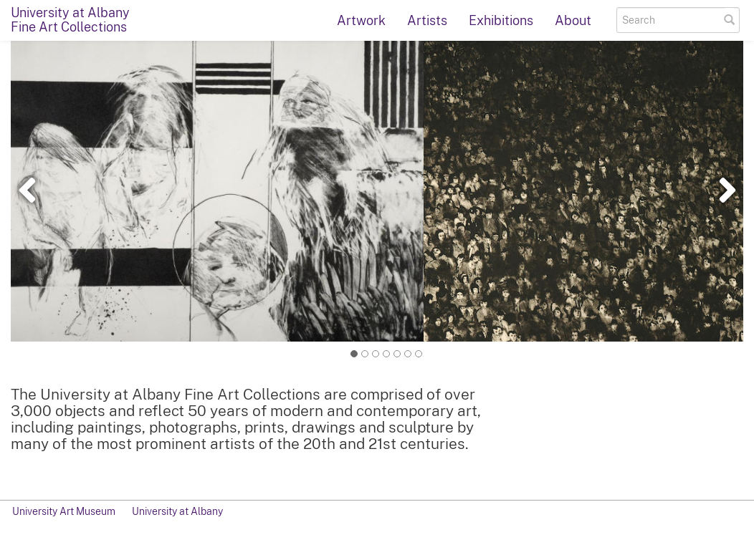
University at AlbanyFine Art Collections (70, 20)
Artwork (361, 20)
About (573, 20)
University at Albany (177, 511)
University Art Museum (64, 511)
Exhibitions (501, 20)
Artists (427, 20)
